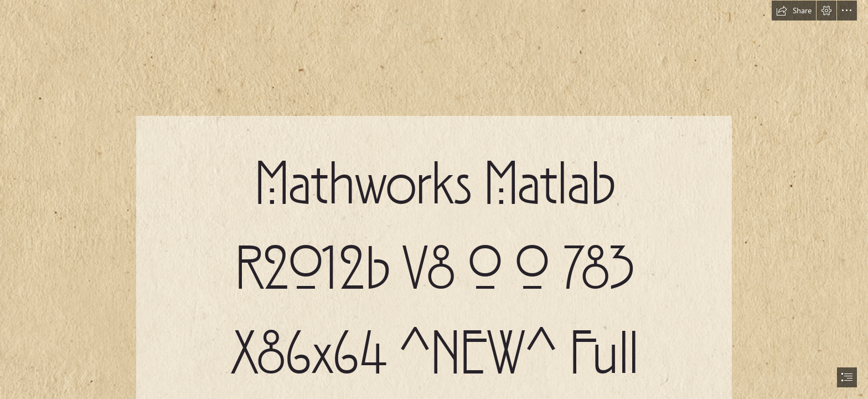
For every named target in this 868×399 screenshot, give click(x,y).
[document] (434, 199)
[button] (794, 11)
